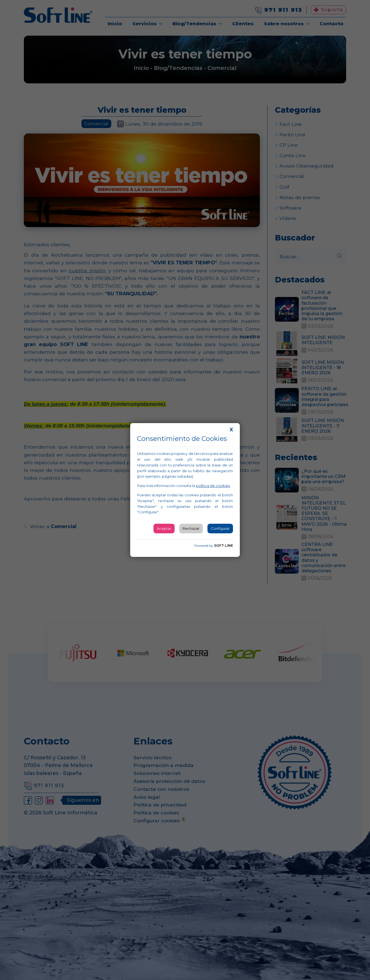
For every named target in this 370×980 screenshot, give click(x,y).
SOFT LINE (224, 546)
